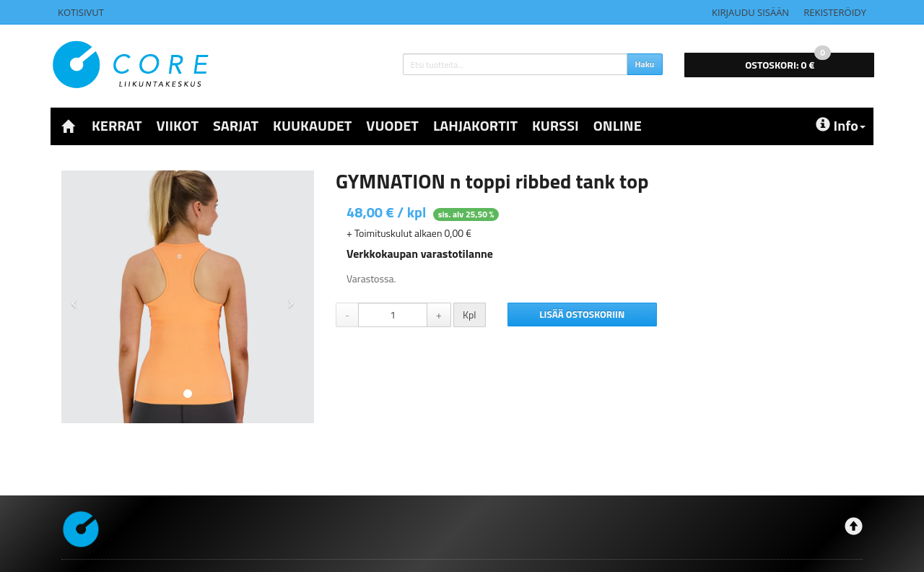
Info (841, 125)
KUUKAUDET (312, 125)
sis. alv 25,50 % (466, 214)
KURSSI (555, 125)
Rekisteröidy (835, 12)
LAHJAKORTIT (475, 125)
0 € (788, 62)
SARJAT (236, 125)
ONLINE (618, 125)
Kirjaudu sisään (750, 12)
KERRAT (117, 125)
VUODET (392, 125)
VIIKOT (177, 125)
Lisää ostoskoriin (582, 314)
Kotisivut (81, 12)
